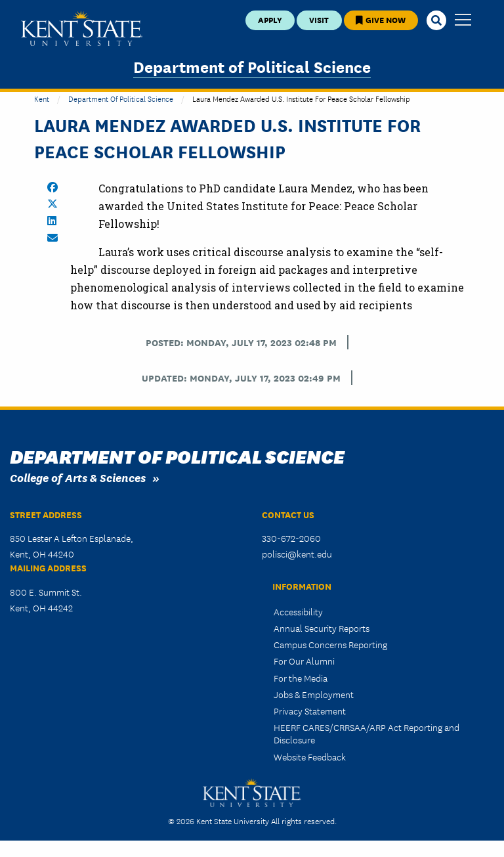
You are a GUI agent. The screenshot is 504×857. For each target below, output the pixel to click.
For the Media (301, 678)
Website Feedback (310, 757)
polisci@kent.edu (297, 554)
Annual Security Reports (322, 628)
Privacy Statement (310, 711)
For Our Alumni (304, 661)
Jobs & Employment (314, 694)
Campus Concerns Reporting (330, 644)
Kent (42, 98)
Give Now (381, 19)
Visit (319, 19)
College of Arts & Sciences (78, 477)
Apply (270, 19)
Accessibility (298, 611)
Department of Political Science (252, 66)
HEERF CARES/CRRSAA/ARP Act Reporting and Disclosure (367, 733)
